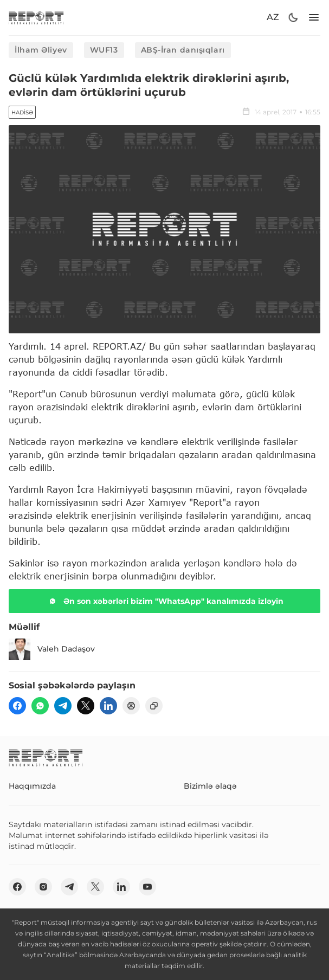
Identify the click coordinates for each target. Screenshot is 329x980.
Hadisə (22, 112)
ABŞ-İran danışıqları (183, 50)
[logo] (36, 18)
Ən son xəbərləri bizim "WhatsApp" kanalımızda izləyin (165, 601)
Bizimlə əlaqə (210, 786)
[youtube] (147, 887)
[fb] (17, 706)
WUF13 (104, 50)
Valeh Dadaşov (52, 649)
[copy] (154, 706)
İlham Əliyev (41, 50)
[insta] (43, 887)
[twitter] (86, 706)
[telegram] (63, 706)
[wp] (40, 706)
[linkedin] (108, 706)
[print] (131, 706)
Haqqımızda (32, 786)
